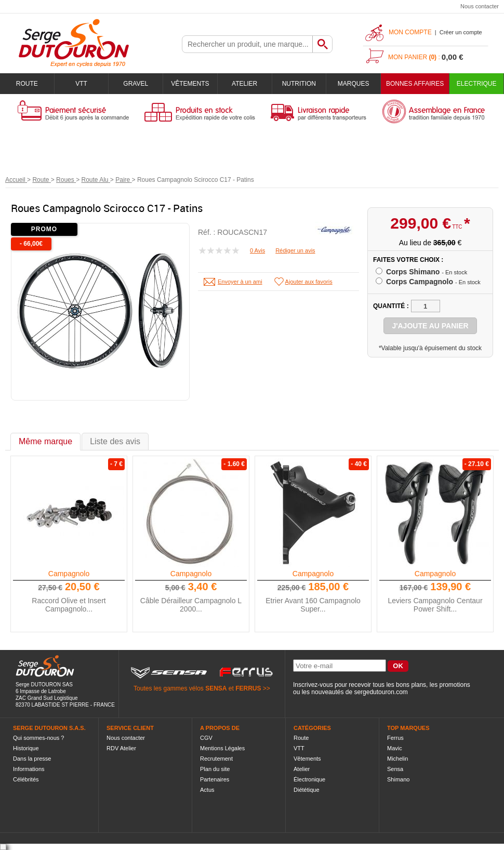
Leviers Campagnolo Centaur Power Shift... (435, 605)
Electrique (477, 84)
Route (27, 84)
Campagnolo (69, 574)
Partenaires (215, 779)
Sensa (395, 769)
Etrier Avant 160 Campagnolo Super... (313, 605)
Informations (29, 769)
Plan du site (215, 769)
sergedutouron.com (381, 692)
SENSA (216, 688)
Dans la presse (32, 759)
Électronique (309, 779)
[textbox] (247, 44)
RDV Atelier (121, 748)
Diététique (307, 790)
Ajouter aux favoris (309, 282)
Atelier (244, 84)
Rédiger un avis (295, 250)
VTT (81, 84)
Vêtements (190, 84)
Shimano (398, 779)
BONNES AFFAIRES (415, 84)
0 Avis (257, 250)
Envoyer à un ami (240, 282)
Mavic (395, 748)
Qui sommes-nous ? (38, 738)
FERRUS (248, 688)
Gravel (136, 84)
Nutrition (299, 84)
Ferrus (395, 738)
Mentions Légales (222, 748)
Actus (207, 790)
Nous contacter (480, 6)
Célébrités (26, 779)
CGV (206, 738)
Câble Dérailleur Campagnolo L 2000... (191, 605)
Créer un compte (461, 32)
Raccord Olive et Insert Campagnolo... (69, 605)
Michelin (397, 759)
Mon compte (410, 32)
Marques (354, 84)
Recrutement (216, 759)
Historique (26, 748)
